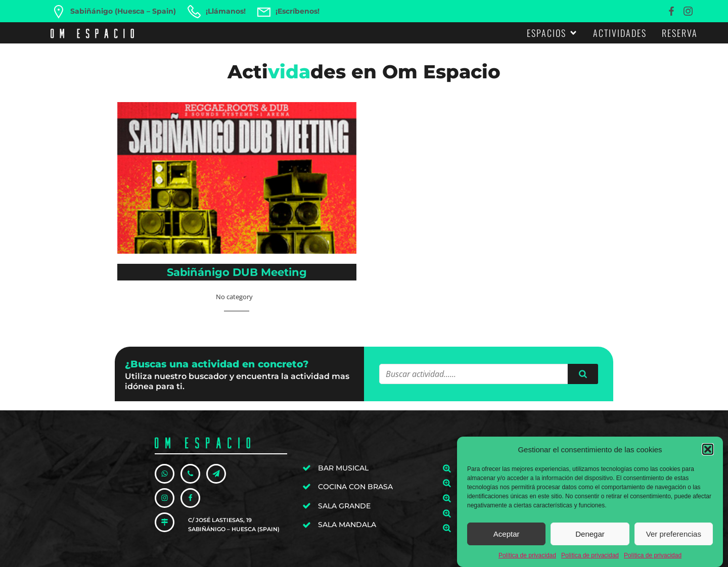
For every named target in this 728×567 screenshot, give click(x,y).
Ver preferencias (674, 539)
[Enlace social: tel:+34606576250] (193, 474)
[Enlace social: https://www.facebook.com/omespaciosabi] (673, 11)
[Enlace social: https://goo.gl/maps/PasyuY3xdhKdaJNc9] (168, 522)
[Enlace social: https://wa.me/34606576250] (168, 474)
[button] (708, 455)
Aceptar (507, 539)
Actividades (620, 33)
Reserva (680, 33)
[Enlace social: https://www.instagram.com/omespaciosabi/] (689, 11)
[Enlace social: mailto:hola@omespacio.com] (219, 474)
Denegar (590, 539)
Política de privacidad (527, 561)
